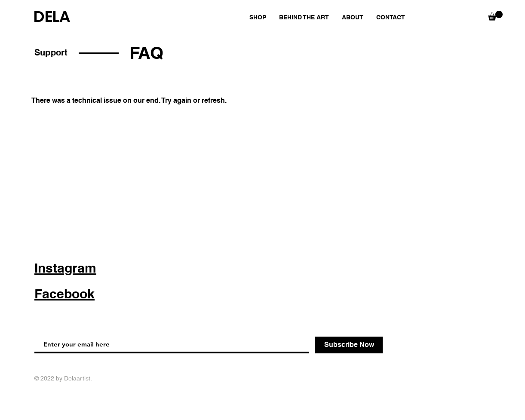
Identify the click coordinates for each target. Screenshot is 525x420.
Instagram (65, 268)
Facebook (64, 294)
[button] (495, 16)
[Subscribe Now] (349, 345)
